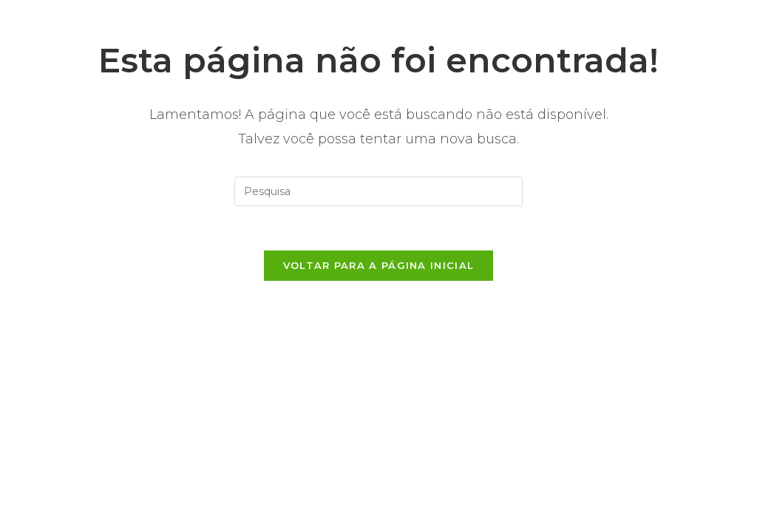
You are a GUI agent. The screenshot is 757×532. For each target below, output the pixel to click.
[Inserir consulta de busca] (378, 191)
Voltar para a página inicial (378, 265)
